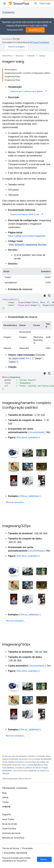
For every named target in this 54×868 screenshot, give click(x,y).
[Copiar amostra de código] (49, 296)
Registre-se (35, 30)
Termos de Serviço (11, 848)
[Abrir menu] (5, 3)
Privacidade (27, 848)
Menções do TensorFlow (13, 838)
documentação (37, 432)
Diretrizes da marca (11, 833)
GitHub (5, 798)
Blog (4, 793)
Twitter (6, 802)
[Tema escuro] (45, 296)
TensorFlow (7, 56)
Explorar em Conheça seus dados (29, 91)
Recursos (20, 56)
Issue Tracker (8, 819)
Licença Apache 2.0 (35, 765)
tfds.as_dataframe (30, 496)
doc (19, 358)
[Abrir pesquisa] (36, 3)
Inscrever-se (46, 859)
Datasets (8, 12)
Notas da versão (10, 824)
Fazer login (45, 3)
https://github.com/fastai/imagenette (27, 236)
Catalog (42, 56)
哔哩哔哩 (6, 807)
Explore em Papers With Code (27, 214)
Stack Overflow (9, 829)
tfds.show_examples (28, 437)
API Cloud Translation (40, 42)
